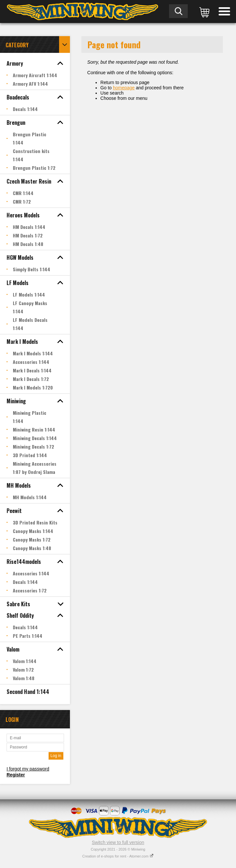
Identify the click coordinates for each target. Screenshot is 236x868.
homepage (124, 88)
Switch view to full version (118, 842)
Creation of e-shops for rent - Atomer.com (118, 856)
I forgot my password (28, 769)
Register (16, 775)
